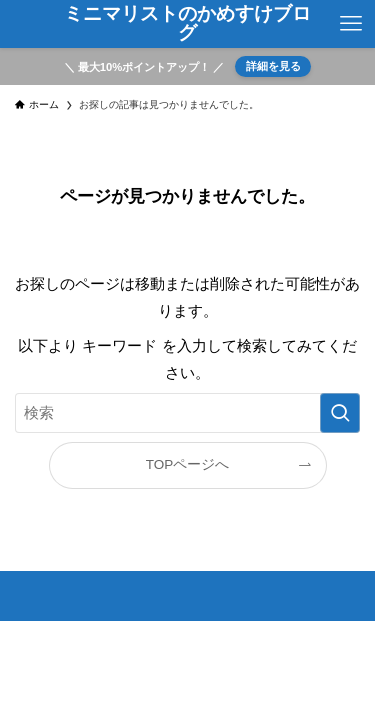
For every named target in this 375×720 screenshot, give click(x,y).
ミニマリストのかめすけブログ (187, 24)
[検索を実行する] (340, 413)
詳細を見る (273, 66)
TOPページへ (188, 464)
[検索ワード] (187, 413)
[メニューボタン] (351, 24)
